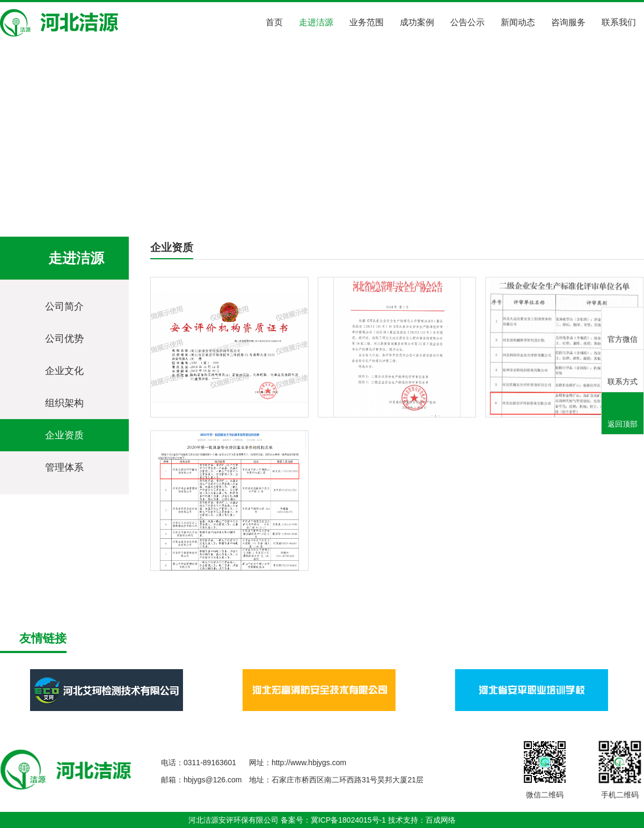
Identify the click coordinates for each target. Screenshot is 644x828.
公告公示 (467, 22)
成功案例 (417, 22)
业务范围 (367, 22)
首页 (274, 22)
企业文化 (64, 371)
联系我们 (619, 22)
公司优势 (64, 339)
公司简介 (64, 306)
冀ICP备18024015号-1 (348, 820)
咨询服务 (568, 22)
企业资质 (153, 205)
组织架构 (64, 403)
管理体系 (64, 467)
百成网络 (441, 820)
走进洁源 (316, 22)
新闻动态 (518, 22)
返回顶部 (623, 414)
